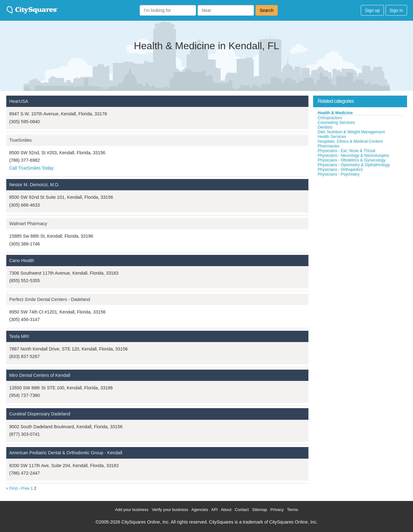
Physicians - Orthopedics (340, 169)
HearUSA (19, 101)
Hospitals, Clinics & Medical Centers (351, 141)
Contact (242, 510)
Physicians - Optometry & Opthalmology (354, 165)
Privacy (277, 510)
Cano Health (22, 261)
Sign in (396, 10)
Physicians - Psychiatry (339, 174)
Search (266, 10)
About (226, 510)
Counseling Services (336, 122)
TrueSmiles (21, 140)
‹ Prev (24, 488)
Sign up (372, 10)
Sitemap (260, 510)
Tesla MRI (19, 336)
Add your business (132, 510)
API (214, 510)
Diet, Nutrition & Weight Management (351, 132)
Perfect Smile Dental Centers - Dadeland (50, 299)
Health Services (332, 137)
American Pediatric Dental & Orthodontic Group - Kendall (66, 453)
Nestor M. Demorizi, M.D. (34, 185)
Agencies (200, 510)
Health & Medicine (335, 113)
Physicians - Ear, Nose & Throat (347, 151)
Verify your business (170, 510)
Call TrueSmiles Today (32, 168)
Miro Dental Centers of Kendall (40, 375)
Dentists (325, 127)
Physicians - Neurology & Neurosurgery (354, 155)
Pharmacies (329, 146)
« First (12, 488)
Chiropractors (330, 118)
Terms (292, 510)
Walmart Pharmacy (28, 224)
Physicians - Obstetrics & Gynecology (352, 160)
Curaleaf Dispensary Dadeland (40, 414)
